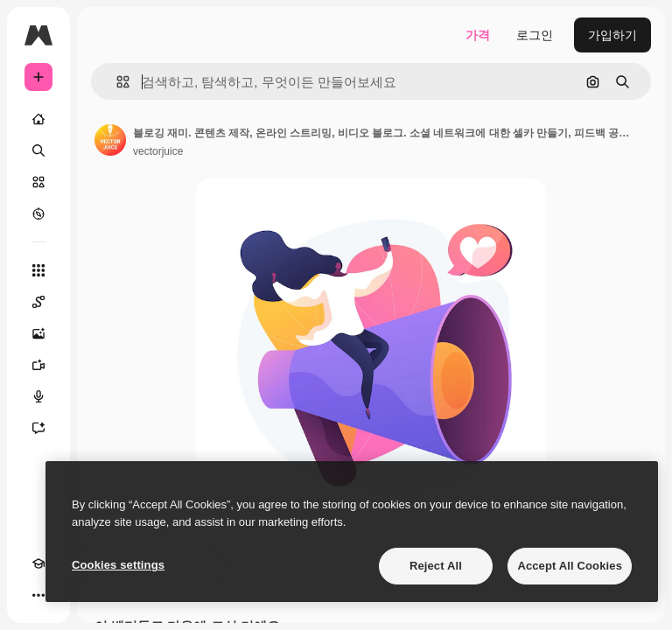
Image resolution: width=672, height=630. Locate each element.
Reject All (436, 566)
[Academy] (38, 563)
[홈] (38, 119)
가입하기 (612, 35)
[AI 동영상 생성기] (38, 365)
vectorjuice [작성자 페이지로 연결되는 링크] (158, 151)
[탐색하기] (38, 213)
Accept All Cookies (570, 566)
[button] (116, 82)
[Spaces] (38, 302)
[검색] (38, 150)
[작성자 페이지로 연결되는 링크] (110, 140)
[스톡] (38, 182)
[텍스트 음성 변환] (38, 396)
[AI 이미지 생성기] (38, 333)
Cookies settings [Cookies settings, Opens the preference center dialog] (118, 565)
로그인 (535, 35)
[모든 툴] (38, 270)
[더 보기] (38, 595)
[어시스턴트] (38, 428)
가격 (478, 35)
